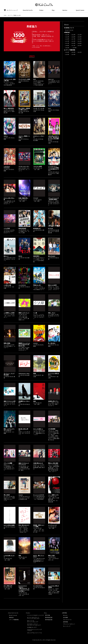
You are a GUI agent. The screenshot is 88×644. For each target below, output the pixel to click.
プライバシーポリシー (69, 624)
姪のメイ (6, 256)
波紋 (35, 401)
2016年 (80, 39)
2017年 (73, 39)
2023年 (80, 35)
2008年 (67, 46)
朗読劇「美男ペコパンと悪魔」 (39, 526)
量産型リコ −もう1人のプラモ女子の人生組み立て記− (24, 344)
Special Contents (80, 10)
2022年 (67, 37)
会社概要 (65, 617)
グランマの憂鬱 (8, 463)
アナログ (36, 198)
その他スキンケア (32, 627)
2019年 (80, 37)
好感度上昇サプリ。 (54, 401)
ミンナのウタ (22, 285)
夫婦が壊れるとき (38, 463)
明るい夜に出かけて (24, 525)
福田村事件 (36, 256)
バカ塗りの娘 (7, 285)
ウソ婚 (35, 313)
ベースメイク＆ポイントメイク (35, 615)
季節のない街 (37, 285)
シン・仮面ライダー (54, 495)
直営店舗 (47, 615)
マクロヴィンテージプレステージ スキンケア (34, 625)
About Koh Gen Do (28, 10)
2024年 (73, 35)
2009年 (80, 43)
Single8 (21, 495)
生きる (20, 256)
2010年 (73, 43)
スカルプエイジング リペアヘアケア (34, 630)
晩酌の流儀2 (7, 343)
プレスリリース (67, 620)
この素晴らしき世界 (9, 313)
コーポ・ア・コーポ (39, 108)
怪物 (35, 373)
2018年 (67, 39)
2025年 (67, 35)
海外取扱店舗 (49, 620)
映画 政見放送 (22, 228)
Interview (65, 10)
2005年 (67, 48)
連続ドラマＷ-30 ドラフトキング (24, 464)
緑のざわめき (52, 256)
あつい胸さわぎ (8, 586)
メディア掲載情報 (14, 620)
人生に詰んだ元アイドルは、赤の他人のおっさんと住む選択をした (54, 138)
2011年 (73, 46)
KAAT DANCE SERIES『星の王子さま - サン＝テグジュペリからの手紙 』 (24, 588)
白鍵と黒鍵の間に (23, 198)
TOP (5, 15)
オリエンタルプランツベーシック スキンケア (33, 618)
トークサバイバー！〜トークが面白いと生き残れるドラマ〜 (54, 168)
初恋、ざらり (52, 313)
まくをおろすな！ (38, 586)
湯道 (20, 556)
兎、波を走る (52, 343)
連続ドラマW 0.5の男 (10, 401)
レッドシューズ (52, 525)
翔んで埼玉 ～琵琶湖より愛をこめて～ (24, 109)
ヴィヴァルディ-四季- (24, 79)
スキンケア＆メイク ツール (34, 633)
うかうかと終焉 (38, 166)
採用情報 (65, 622)
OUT (50, 108)
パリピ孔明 (7, 228)
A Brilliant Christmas (7, 167)
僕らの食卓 (7, 495)
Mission (65, 615)
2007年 (80, 46)
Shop (53, 10)
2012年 (67, 43)
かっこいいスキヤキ (39, 495)
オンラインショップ (11, 10)
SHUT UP (51, 79)
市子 (35, 79)
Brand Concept (69, 30)
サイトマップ (67, 626)
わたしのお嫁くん (38, 429)
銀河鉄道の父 (37, 228)
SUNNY (35, 343)
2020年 (73, 37)
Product (41, 10)
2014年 (73, 41)
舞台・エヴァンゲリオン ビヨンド (9, 430)
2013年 (80, 41)
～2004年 (74, 48)
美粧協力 (11, 617)
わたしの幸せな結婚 (9, 525)
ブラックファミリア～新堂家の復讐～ (54, 199)
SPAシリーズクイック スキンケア (33, 621)
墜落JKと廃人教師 (53, 463)
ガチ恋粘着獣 (52, 429)
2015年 (67, 41)
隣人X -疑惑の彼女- (9, 108)
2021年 (80, 52)
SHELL (6, 136)
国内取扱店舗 (49, 617)
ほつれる (51, 228)
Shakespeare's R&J (24, 373)
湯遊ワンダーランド (24, 313)
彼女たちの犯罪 (52, 285)
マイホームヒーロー (24, 166)
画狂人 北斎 (51, 556)
